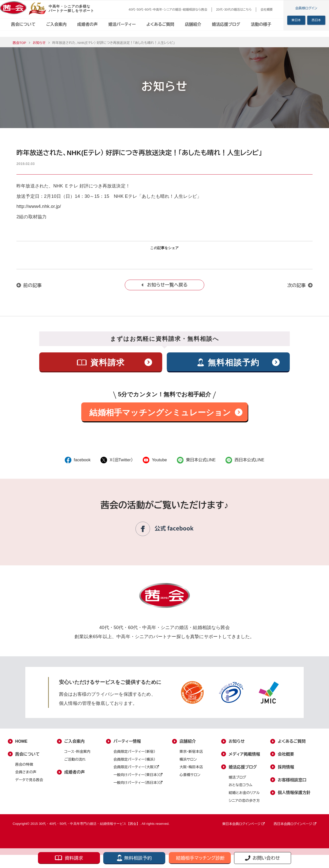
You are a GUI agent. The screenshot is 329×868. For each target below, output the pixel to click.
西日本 (316, 20)
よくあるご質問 (160, 24)
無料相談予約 (138, 858)
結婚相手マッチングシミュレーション (160, 416)
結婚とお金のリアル (244, 796)
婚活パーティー (122, 24)
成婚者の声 (87, 24)
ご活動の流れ (75, 763)
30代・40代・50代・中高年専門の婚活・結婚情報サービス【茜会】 (89, 827)
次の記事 (296, 289)
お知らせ (39, 43)
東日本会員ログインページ (243, 828)
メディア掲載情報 (244, 758)
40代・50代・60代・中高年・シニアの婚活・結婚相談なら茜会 (168, 10)
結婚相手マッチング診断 (200, 858)
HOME (21, 745)
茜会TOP (19, 43)
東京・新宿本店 (191, 755)
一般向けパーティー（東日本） (138, 778)
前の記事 (33, 289)
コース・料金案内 (77, 755)
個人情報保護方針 (294, 796)
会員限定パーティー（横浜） (134, 763)
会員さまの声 (26, 776)
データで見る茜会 (29, 783)
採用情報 (286, 771)
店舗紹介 (193, 24)
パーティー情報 (127, 745)
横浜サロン (188, 763)
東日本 (296, 20)
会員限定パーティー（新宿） (134, 755)
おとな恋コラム (240, 789)
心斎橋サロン (190, 778)
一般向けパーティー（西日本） (138, 786)
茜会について (23, 24)
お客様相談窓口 (292, 783)
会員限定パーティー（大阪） (136, 771)
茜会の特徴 (24, 768)
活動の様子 (261, 24)
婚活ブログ (237, 781)
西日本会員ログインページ (295, 828)
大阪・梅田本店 (191, 771)
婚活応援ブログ (226, 24)
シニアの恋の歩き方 (244, 804)
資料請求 (74, 858)
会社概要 (267, 10)
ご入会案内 (56, 24)
